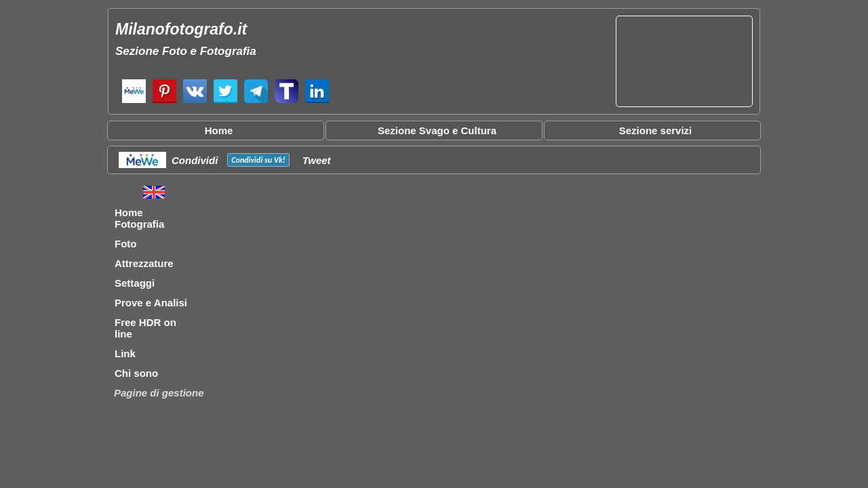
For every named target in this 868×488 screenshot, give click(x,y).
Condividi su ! (258, 160)
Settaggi (135, 283)
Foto (125, 244)
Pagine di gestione (159, 393)
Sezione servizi (656, 130)
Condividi (195, 160)
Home (219, 130)
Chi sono (136, 373)
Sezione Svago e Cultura (437, 130)
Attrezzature (144, 263)
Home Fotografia (139, 218)
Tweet (317, 160)
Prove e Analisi (151, 303)
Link (125, 353)
